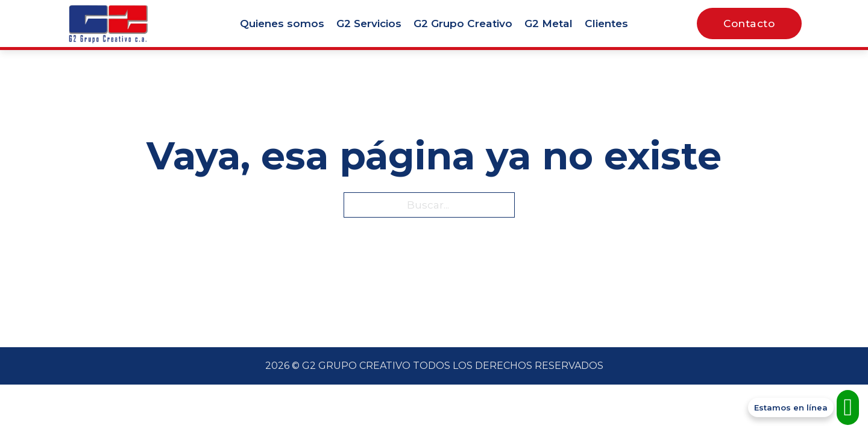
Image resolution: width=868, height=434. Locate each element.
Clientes (606, 23)
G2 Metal (549, 23)
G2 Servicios (369, 23)
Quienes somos (282, 23)
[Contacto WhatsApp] (804, 407)
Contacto (749, 23)
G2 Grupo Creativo (463, 23)
